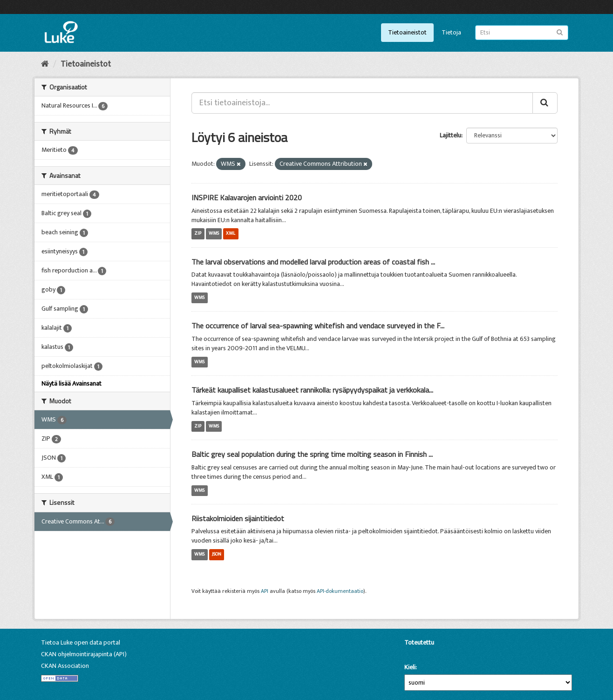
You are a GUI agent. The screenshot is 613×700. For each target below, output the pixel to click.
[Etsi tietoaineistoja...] (362, 103)
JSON (217, 554)
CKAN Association (65, 666)
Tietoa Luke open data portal (81, 642)
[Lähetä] (560, 32)
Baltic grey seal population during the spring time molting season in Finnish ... (312, 454)
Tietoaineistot (407, 32)
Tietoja (451, 32)
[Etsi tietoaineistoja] (522, 33)
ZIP (198, 234)
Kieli (410, 667)
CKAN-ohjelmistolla (420, 653)
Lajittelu (450, 135)
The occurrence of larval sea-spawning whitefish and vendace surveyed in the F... (318, 326)
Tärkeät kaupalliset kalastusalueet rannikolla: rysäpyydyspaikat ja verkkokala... (312, 390)
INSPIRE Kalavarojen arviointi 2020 (247, 197)
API (265, 591)
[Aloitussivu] (45, 64)
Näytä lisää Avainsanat (72, 384)
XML (231, 234)
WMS (214, 234)
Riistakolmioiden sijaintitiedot (238, 518)
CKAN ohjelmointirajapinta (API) (84, 654)
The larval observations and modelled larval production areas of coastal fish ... (313, 262)
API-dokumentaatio (340, 591)
